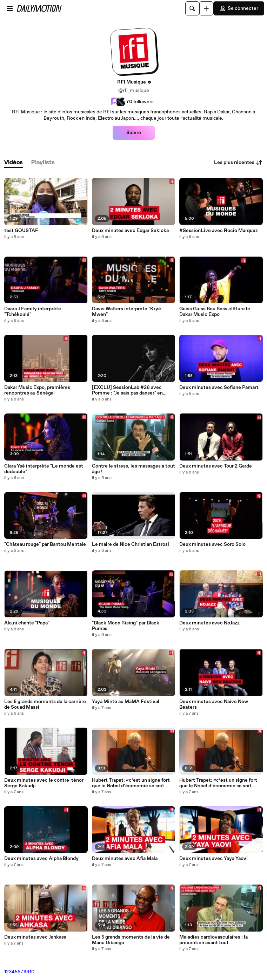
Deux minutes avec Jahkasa (35, 937)
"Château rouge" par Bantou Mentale (45, 544)
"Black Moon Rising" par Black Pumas (126, 626)
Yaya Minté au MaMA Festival (126, 702)
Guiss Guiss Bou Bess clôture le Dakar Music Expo (215, 312)
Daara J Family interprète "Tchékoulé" (33, 312)
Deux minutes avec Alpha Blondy (41, 859)
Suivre (134, 133)
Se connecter (239, 8)
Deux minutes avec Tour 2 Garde (216, 466)
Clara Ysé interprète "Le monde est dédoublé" (44, 469)
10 (32, 972)
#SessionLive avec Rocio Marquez (219, 231)
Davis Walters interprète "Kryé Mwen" (126, 312)
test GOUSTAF (21, 231)
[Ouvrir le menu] (10, 8)
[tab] (14, 163)
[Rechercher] (192, 8)
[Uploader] (206, 8)
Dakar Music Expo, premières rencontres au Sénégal (37, 390)
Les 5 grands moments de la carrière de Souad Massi (45, 704)
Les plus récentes (238, 163)
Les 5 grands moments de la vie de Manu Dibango (131, 940)
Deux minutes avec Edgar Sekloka (130, 231)
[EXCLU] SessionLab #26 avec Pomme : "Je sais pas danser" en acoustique (127, 390)
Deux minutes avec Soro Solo (212, 544)
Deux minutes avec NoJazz (209, 623)
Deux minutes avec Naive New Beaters (214, 704)
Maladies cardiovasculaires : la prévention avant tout (213, 940)
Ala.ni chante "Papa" (27, 623)
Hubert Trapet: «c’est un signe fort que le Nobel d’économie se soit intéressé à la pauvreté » (131, 783)
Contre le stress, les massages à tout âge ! (133, 469)
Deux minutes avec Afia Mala (125, 859)
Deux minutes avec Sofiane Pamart (219, 388)
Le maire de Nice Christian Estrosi (131, 544)
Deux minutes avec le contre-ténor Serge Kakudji (44, 783)
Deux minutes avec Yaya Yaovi (213, 859)
